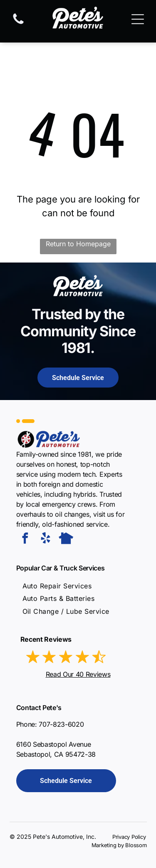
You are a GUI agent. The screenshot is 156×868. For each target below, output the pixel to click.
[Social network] (66, 539)
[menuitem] (57, 586)
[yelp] (46, 539)
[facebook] (25, 539)
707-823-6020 (61, 724)
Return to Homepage (78, 244)
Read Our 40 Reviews (78, 674)
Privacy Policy (129, 837)
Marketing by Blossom (119, 845)
